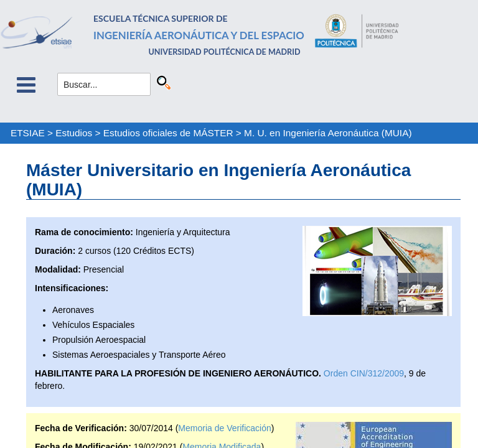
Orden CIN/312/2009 (364, 373)
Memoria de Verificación (224, 428)
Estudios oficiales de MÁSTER (168, 133)
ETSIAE (28, 133)
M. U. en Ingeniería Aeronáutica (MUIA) (328, 133)
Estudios (74, 133)
